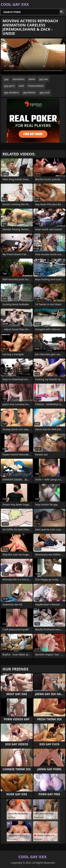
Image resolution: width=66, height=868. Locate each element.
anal (21, 86)
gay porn (9, 86)
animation (19, 79)
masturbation (36, 86)
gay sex (43, 79)
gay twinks (29, 92)
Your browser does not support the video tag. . (33, 56)
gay (6, 79)
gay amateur (12, 92)
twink (32, 79)
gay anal (44, 92)
